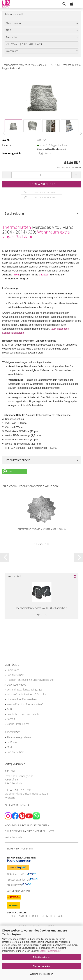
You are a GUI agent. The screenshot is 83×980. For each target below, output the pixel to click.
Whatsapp (10, 798)
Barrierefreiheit (15, 675)
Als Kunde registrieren (19, 737)
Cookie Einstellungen (18, 724)
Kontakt (11, 719)
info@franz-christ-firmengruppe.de (29, 794)
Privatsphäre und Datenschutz (23, 714)
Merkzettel (13, 747)
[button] (80, 133)
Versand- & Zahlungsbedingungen (25, 690)
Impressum (13, 670)
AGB (9, 709)
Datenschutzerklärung (50, 951)
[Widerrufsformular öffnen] (15, 764)
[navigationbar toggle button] (79, 4)
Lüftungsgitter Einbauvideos (22, 699)
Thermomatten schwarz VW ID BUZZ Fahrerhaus (41, 608)
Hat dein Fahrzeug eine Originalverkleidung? (31, 680)
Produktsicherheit (17, 460)
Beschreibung (14, 213)
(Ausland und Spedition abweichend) (52, 149)
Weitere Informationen (42, 974)
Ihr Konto (12, 742)
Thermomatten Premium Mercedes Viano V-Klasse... (41, 529)
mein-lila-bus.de (13, 837)
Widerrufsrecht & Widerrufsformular (26, 694)
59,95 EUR (42, 615)
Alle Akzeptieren (42, 957)
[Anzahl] (41, 175)
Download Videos (16, 685)
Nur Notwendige (42, 966)
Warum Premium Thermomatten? (25, 704)
